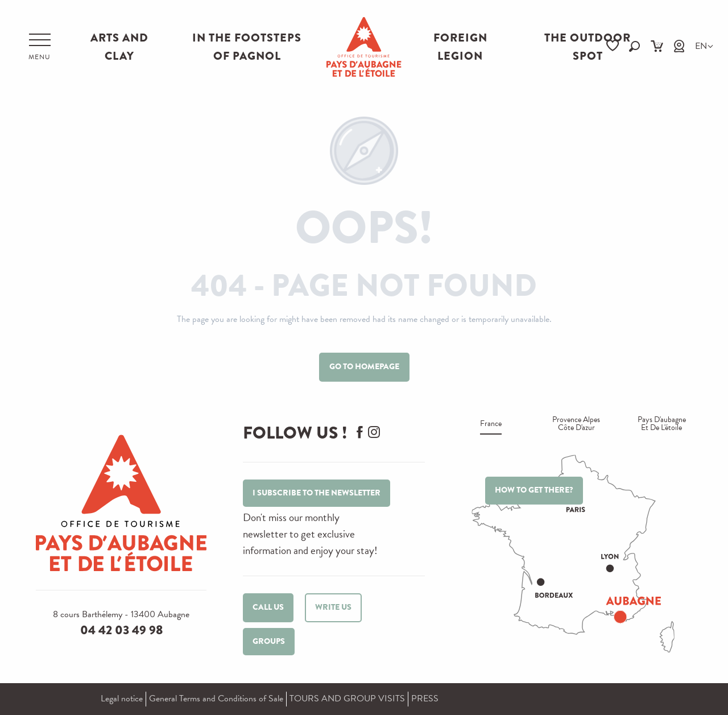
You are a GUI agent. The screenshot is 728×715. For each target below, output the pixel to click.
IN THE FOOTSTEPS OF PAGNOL (247, 47)
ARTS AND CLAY (119, 47)
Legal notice (122, 699)
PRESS (425, 699)
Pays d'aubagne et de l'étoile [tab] (662, 425)
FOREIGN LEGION (460, 47)
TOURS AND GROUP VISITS (347, 699)
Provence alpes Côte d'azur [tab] (576, 425)
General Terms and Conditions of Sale (216, 699)
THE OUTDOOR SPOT (588, 47)
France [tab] (491, 425)
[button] (634, 46)
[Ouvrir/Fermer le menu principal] (40, 47)
